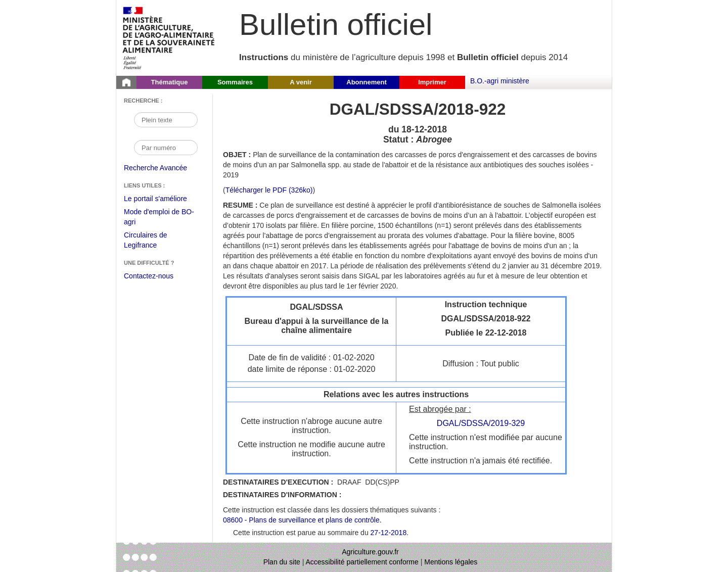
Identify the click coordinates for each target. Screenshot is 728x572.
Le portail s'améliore (163, 199)
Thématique (170, 82)
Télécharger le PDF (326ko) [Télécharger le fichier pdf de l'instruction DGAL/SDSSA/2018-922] (269, 190)
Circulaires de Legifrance (153, 241)
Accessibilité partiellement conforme (362, 562)
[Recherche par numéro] (166, 148)
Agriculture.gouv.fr (370, 552)
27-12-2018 (389, 533)
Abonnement (366, 82)
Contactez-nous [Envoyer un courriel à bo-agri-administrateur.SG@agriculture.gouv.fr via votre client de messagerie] (149, 276)
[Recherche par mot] (166, 120)
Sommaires (235, 82)
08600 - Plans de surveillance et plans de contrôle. (302, 520)
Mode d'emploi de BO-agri (159, 218)
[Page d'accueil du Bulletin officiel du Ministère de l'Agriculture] (126, 82)
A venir (301, 82)
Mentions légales (451, 562)
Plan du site (282, 562)
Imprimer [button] (432, 82)
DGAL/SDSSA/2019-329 (481, 423)
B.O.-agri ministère (500, 81)
